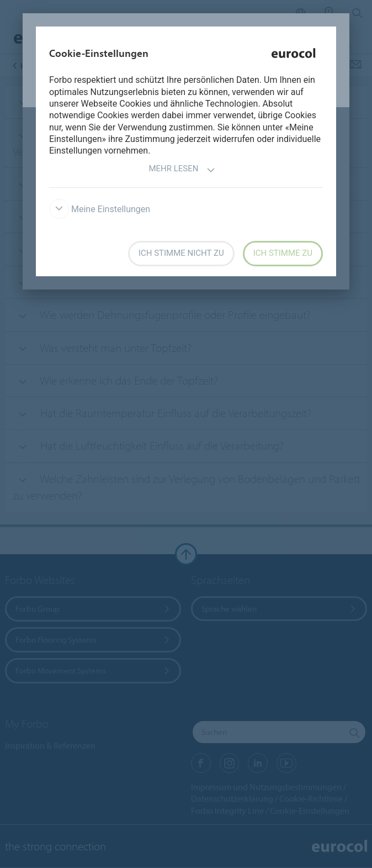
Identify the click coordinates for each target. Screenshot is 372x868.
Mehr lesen (182, 170)
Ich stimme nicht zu (181, 253)
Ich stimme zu (283, 253)
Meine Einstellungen (100, 209)
